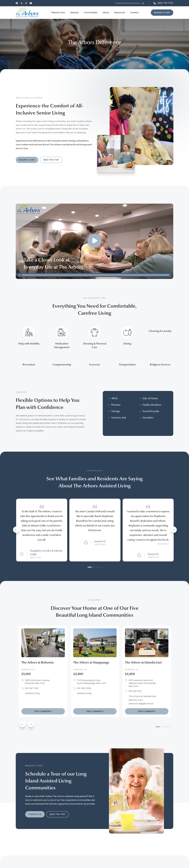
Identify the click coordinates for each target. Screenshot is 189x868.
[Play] (20, 275)
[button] (130, 3)
